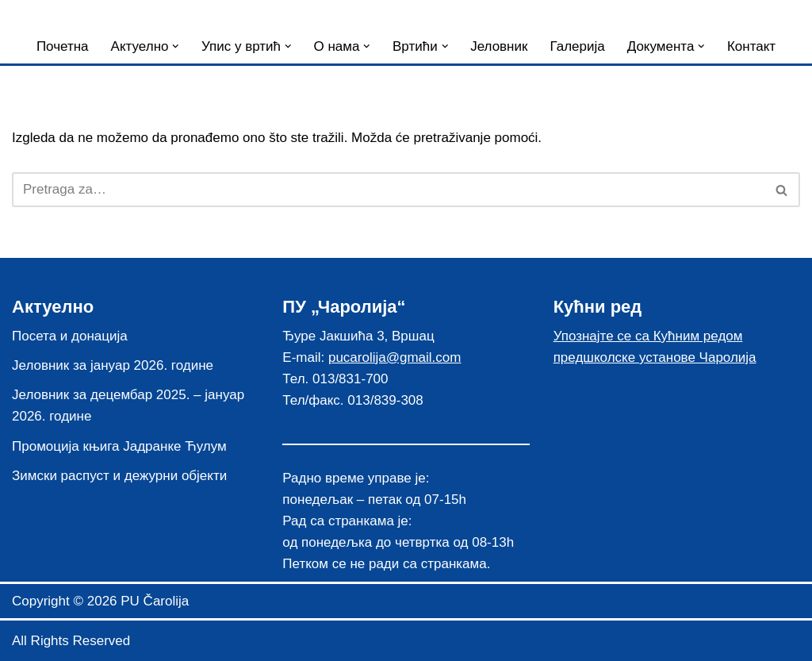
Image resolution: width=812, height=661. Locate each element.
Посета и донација (70, 336)
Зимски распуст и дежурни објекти (119, 476)
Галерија (577, 46)
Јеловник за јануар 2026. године (113, 365)
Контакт (751, 46)
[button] (176, 46)
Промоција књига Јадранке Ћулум (119, 446)
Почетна (63, 46)
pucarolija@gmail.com (395, 357)
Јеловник (499, 46)
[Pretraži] (388, 190)
